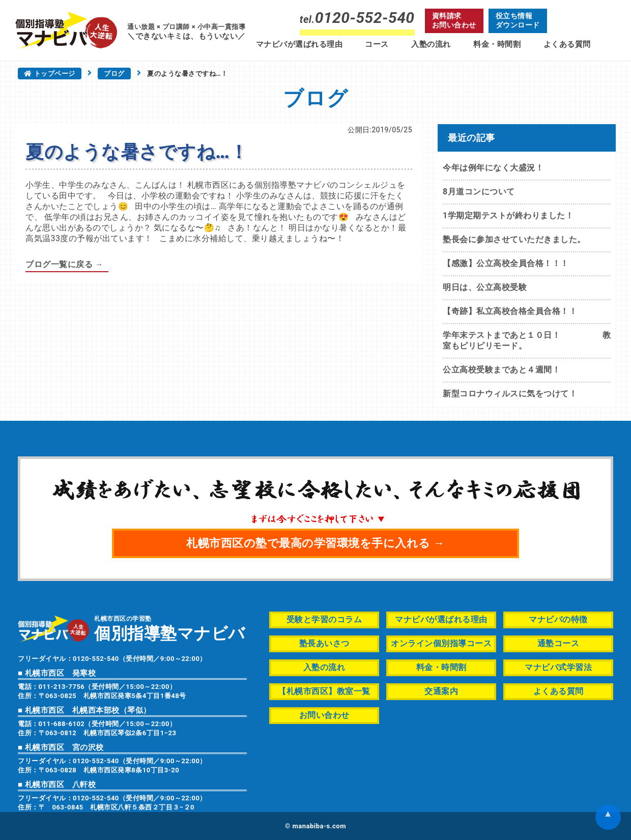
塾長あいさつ (324, 643)
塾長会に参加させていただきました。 (514, 239)
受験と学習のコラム (324, 619)
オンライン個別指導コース (441, 643)
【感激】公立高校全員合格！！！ (506, 263)
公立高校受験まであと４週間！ (501, 370)
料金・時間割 (497, 44)
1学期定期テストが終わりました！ (508, 215)
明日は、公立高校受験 (485, 287)
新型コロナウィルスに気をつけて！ (510, 394)
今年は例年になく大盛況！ (493, 168)
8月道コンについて (479, 192)
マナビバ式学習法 (558, 667)
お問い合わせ (324, 715)
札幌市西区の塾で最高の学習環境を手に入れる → (315, 543)
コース (377, 44)
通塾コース (558, 643)
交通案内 (441, 691)
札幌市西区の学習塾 (170, 628)
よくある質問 (567, 44)
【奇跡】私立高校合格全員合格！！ (510, 311)
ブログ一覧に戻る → (64, 264)
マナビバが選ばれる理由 (299, 44)
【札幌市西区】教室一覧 (324, 691)
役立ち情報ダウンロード (518, 20)
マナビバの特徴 (558, 619)
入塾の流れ (431, 44)
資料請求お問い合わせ (454, 20)
